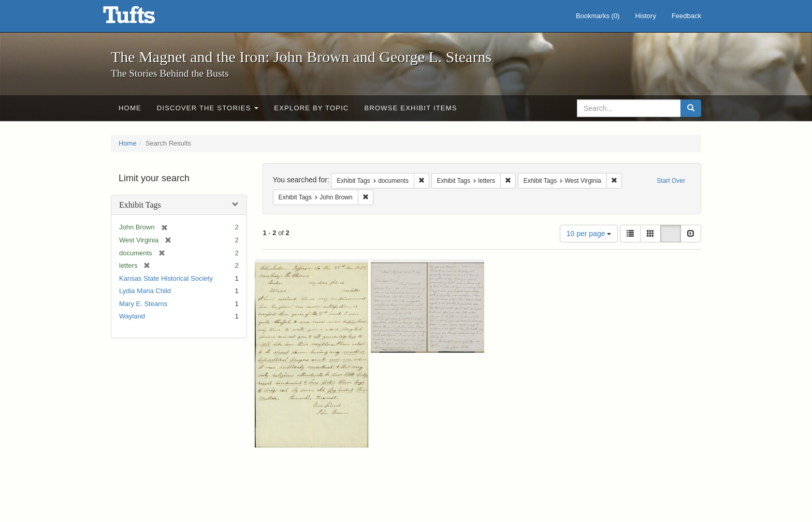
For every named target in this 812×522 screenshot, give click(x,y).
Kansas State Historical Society (166, 278)
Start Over (671, 181)
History (645, 16)
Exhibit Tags (140, 205)
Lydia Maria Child (145, 291)
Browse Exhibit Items (411, 108)
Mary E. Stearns (143, 304)
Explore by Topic (311, 108)
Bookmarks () (598, 16)
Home (130, 108)
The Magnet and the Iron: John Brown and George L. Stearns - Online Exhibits (142, 18)
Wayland (132, 316)
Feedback (686, 16)
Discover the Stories (208, 108)
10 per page (589, 234)
